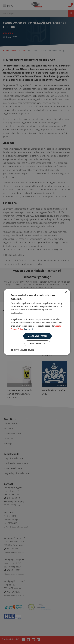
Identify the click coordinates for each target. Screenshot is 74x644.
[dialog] (37, 322)
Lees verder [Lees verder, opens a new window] (29, 329)
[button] (22, 350)
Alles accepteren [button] (37, 336)
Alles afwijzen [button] (37, 343)
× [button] (66, 292)
